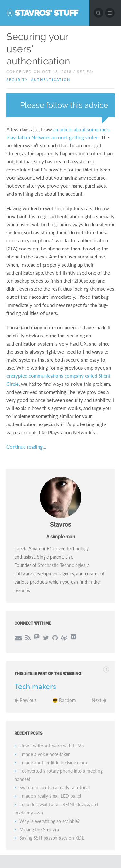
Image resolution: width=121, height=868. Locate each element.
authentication (51, 79)
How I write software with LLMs (51, 746)
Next (99, 700)
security (17, 79)
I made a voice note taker (45, 754)
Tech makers (35, 686)
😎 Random (64, 700)
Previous (25, 700)
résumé (22, 590)
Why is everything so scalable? (50, 821)
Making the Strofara (39, 829)
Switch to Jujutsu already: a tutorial (55, 788)
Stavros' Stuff (46, 13)
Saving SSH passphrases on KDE (52, 838)
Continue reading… (26, 447)
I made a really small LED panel (50, 796)
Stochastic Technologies (61, 565)
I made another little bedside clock (53, 762)
